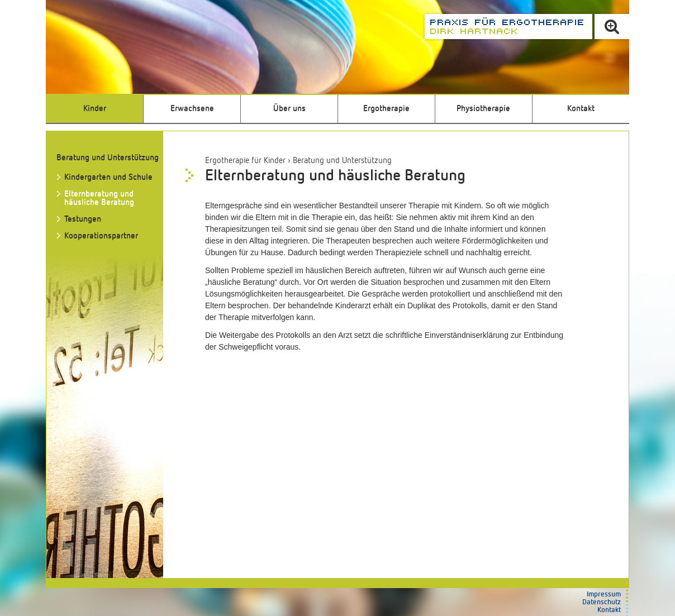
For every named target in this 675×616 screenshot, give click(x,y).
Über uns (289, 109)
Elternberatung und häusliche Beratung (99, 198)
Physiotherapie (483, 109)
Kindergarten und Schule (108, 177)
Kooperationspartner (101, 236)
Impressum (604, 594)
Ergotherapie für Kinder (245, 161)
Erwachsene (192, 109)
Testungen (83, 219)
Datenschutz (602, 602)
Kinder (95, 109)
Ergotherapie (386, 109)
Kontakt (581, 109)
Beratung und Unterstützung (342, 161)
